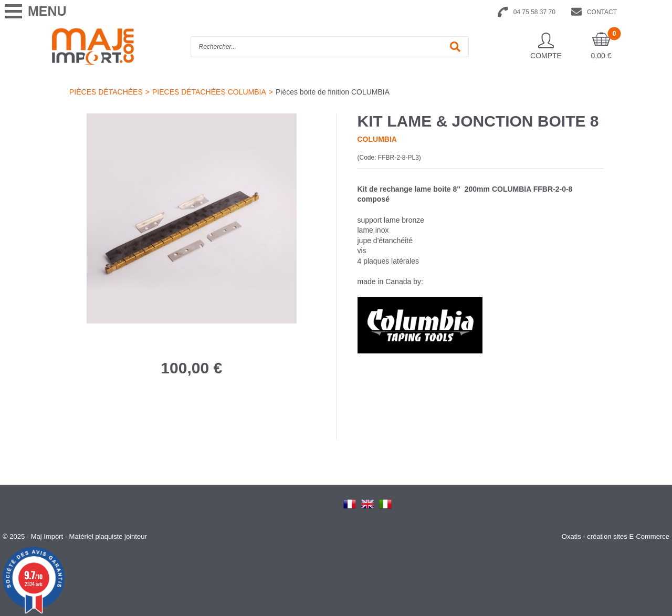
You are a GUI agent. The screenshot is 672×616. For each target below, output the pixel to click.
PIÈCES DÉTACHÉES (106, 92)
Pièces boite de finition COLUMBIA (333, 92)
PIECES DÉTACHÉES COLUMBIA (209, 92)
